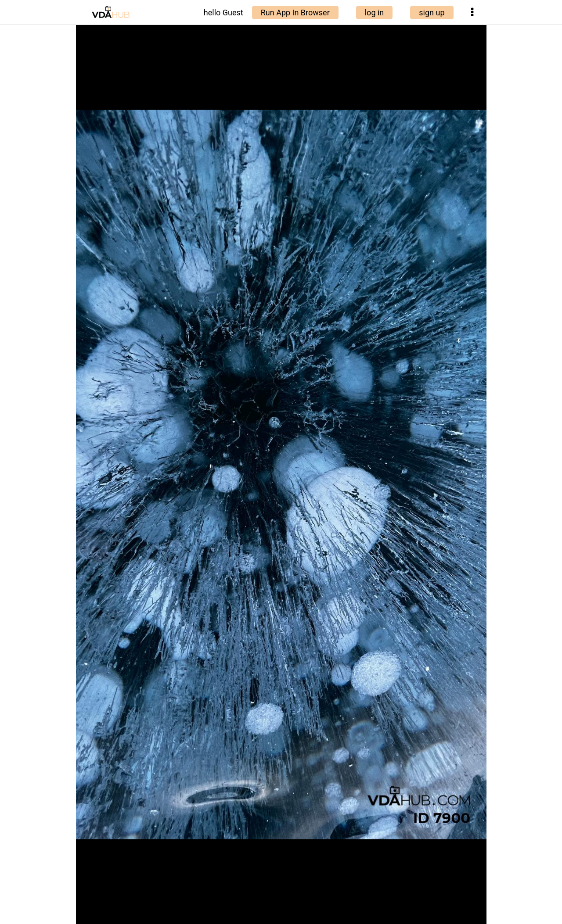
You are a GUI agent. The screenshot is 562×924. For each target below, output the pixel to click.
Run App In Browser (295, 13)
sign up (432, 13)
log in (375, 13)
